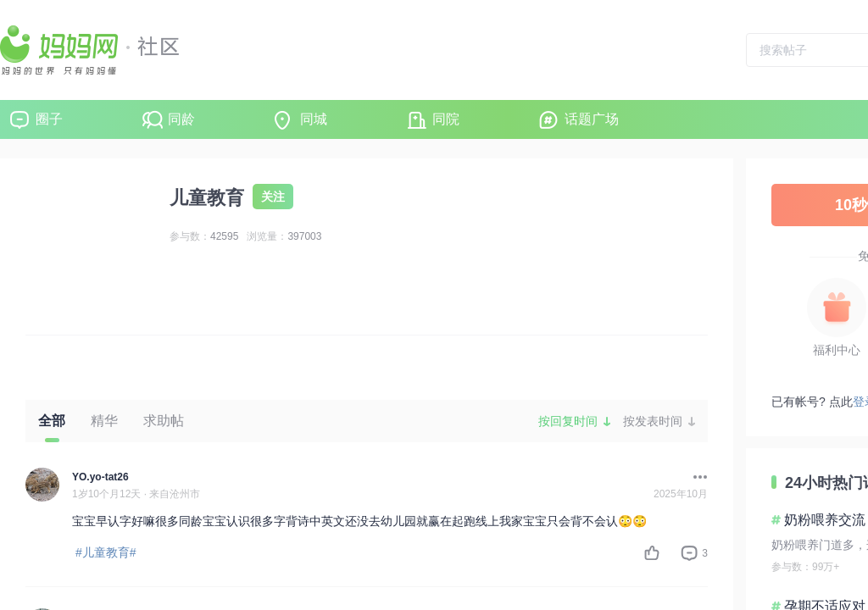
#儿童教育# (106, 552)
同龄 (181, 119)
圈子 (49, 119)
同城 (314, 119)
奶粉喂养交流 (825, 520)
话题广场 (592, 119)
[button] (696, 477)
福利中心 (837, 350)
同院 (446, 119)
